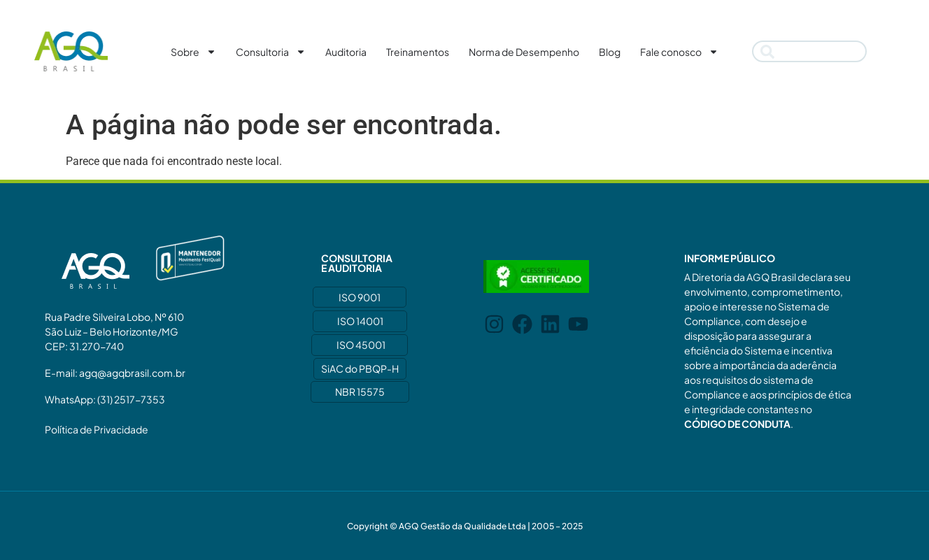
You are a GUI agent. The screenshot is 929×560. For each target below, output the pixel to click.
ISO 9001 (360, 297)
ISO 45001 (361, 345)
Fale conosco (679, 52)
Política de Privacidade (97, 429)
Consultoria (271, 52)
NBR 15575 (360, 392)
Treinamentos (418, 52)
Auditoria (346, 52)
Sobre (193, 52)
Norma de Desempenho (524, 52)
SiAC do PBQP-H (360, 368)
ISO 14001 (360, 321)
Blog (610, 52)
